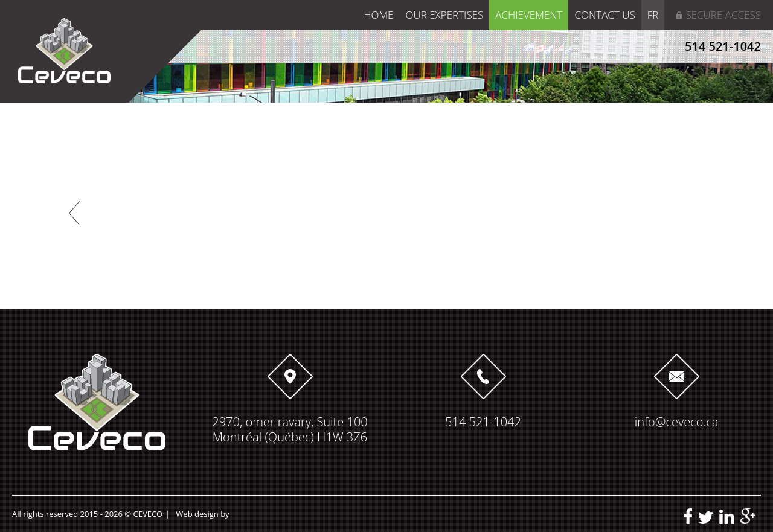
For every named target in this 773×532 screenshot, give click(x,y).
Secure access (723, 15)
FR (653, 15)
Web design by (202, 514)
